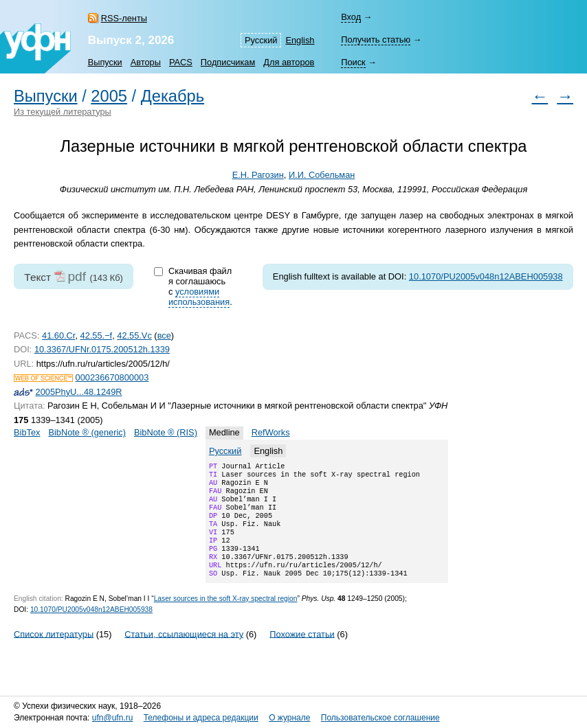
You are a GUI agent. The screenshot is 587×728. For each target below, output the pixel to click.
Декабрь (173, 96)
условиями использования (199, 297)
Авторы (146, 62)
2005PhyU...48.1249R (79, 392)
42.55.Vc (134, 335)
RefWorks (271, 432)
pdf (77, 276)
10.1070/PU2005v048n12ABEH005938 (486, 276)
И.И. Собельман (322, 175)
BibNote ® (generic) (87, 432)
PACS (181, 62)
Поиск (353, 62)
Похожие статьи (302, 653)
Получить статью (376, 39)
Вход (351, 17)
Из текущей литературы (63, 112)
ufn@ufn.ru (113, 718)
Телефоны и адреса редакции (201, 718)
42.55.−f (97, 335)
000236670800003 (112, 377)
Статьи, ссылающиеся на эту (184, 653)
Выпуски (105, 62)
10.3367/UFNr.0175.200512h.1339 (102, 349)
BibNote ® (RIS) (166, 432)
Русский (261, 40)
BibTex (27, 432)
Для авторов (289, 62)
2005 (109, 96)
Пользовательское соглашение (380, 718)
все (164, 335)
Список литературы (54, 653)
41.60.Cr (58, 335)
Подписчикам (228, 62)
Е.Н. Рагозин (258, 175)
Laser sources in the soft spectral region (226, 618)
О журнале (289, 718)
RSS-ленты (124, 18)
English (300, 40)
